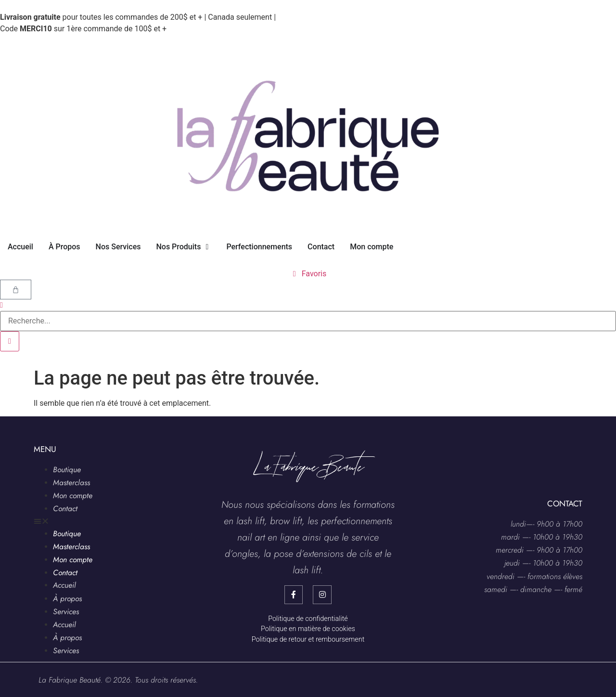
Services (66, 612)
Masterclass (71, 483)
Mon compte (73, 496)
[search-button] (10, 341)
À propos (67, 599)
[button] (106, 521)
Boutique (67, 470)
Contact (65, 509)
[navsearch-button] (1, 305)
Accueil (64, 585)
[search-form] (308, 321)
